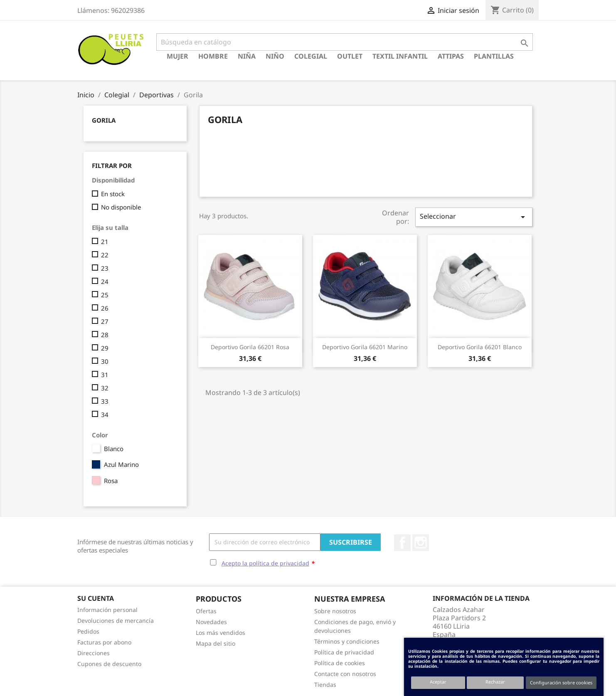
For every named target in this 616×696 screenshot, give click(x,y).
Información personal (107, 610)
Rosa (111, 481)
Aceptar (438, 682)
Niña (247, 56)
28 (105, 335)
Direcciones (94, 653)
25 (105, 295)
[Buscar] (345, 42)
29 (105, 348)
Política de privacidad (344, 652)
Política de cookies (340, 663)
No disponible (121, 207)
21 (105, 242)
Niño (275, 56)
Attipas (451, 56)
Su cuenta (96, 598)
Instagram (421, 543)
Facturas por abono (104, 642)
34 (105, 415)
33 (105, 401)
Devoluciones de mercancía (116, 621)
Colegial (311, 56)
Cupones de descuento (109, 664)
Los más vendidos (221, 633)
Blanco (114, 449)
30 (105, 361)
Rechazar (495, 682)
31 (105, 375)
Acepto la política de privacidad (265, 563)
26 (105, 308)
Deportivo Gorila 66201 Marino (365, 347)
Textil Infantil (400, 56)
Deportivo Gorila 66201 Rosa (250, 347)
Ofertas (206, 611)
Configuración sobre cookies (561, 682)
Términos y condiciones (347, 641)
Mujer (177, 56)
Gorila (104, 120)
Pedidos (88, 631)
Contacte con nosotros (345, 674)
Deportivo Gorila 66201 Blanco (480, 347)
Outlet (350, 56)
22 (105, 255)
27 (105, 321)
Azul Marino (121, 464)
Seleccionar (474, 217)
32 (105, 388)
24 (105, 281)
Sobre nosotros (335, 611)
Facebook (402, 543)
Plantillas (494, 56)
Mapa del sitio (216, 643)
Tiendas (325, 685)
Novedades (211, 622)
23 (105, 268)
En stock (113, 194)
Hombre (213, 56)
